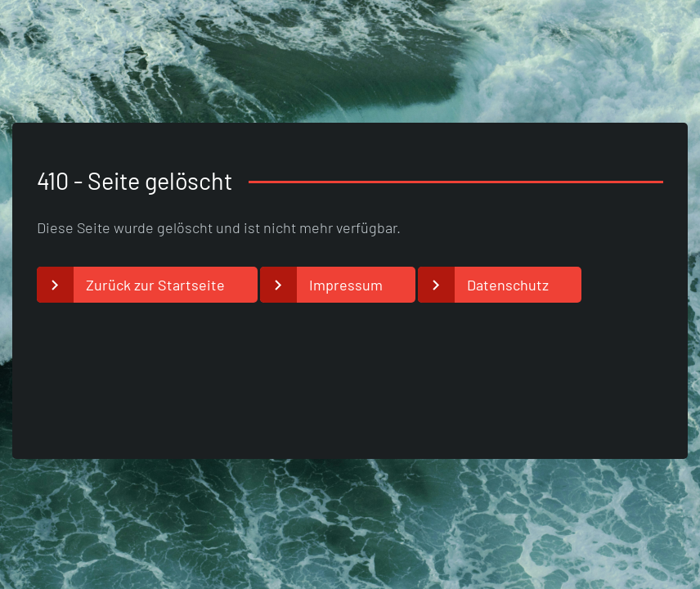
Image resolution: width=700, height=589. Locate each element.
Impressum (346, 285)
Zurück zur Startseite (155, 285)
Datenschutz (508, 285)
